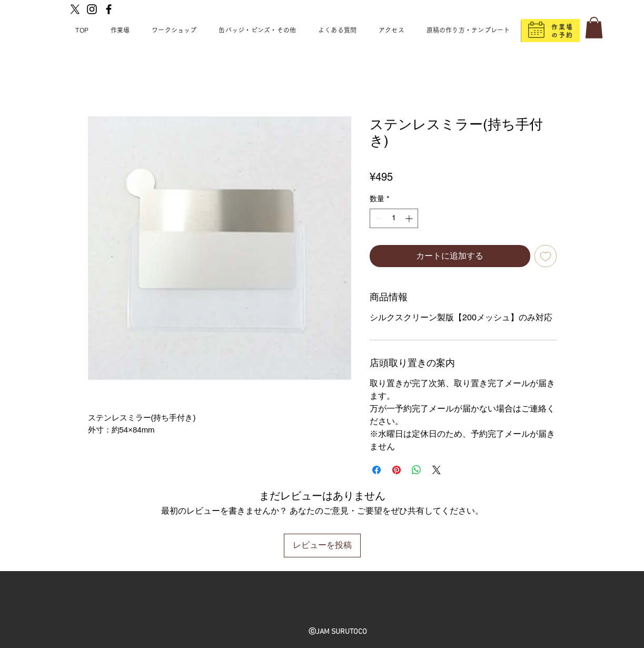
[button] (594, 28)
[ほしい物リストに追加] (546, 256)
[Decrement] (378, 218)
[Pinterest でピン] (397, 470)
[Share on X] (437, 470)
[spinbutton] (394, 218)
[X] (75, 9)
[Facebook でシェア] (377, 470)
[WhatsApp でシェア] (417, 470)
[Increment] (410, 218)
